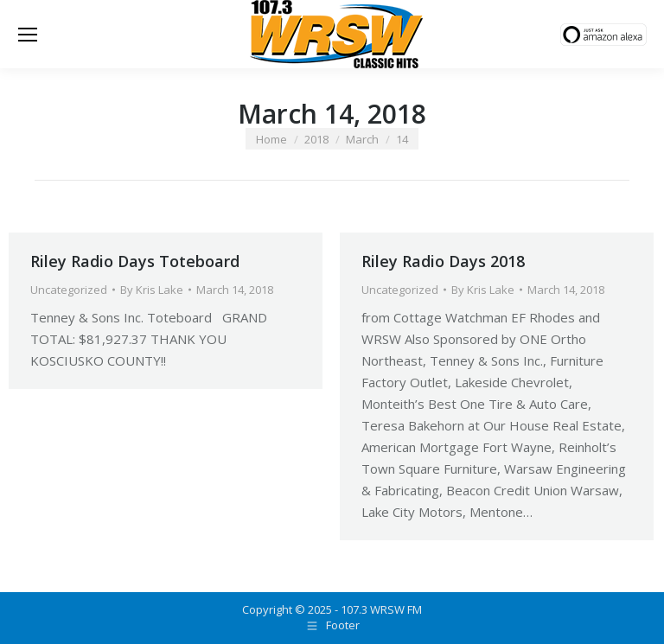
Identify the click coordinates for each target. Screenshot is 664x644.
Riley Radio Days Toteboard (135, 261)
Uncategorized (69, 290)
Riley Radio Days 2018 (443, 261)
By (152, 290)
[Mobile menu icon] (28, 35)
